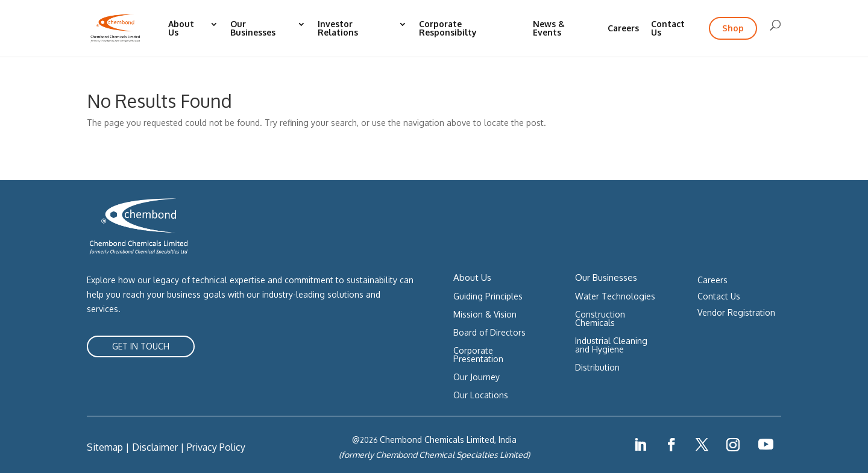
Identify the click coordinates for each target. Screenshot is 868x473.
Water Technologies (615, 297)
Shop (733, 28)
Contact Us (668, 29)
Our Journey (476, 377)
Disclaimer (155, 447)
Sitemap (105, 447)
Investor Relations (338, 29)
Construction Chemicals (600, 319)
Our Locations (481, 396)
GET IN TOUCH (141, 346)
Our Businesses (253, 29)
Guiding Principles (488, 297)
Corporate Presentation (478, 355)
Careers (623, 29)
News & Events (549, 29)
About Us (181, 29)
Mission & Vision (485, 315)
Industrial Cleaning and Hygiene (611, 346)
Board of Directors (489, 333)
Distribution (597, 368)
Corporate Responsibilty (448, 29)
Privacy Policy (216, 447)
